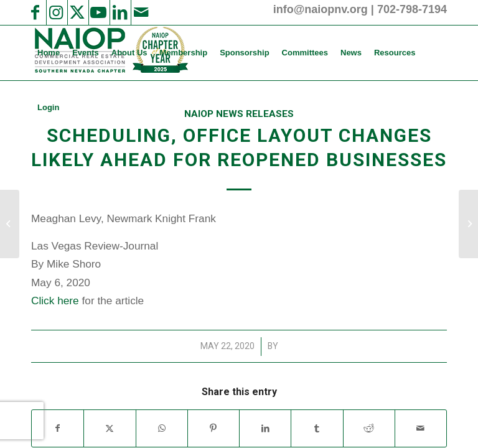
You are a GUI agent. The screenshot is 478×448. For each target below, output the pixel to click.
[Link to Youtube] (98, 12)
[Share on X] (110, 428)
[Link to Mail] (141, 12)
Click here (55, 301)
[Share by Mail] (421, 428)
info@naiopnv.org (321, 9)
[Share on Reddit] (369, 428)
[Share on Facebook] (58, 428)
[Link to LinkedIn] (119, 12)
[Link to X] (77, 12)
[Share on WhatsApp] (162, 428)
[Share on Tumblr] (317, 428)
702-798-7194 (412, 9)
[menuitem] (49, 53)
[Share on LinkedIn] (265, 428)
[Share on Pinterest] (213, 428)
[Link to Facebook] (35, 12)
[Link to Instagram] (56, 12)
